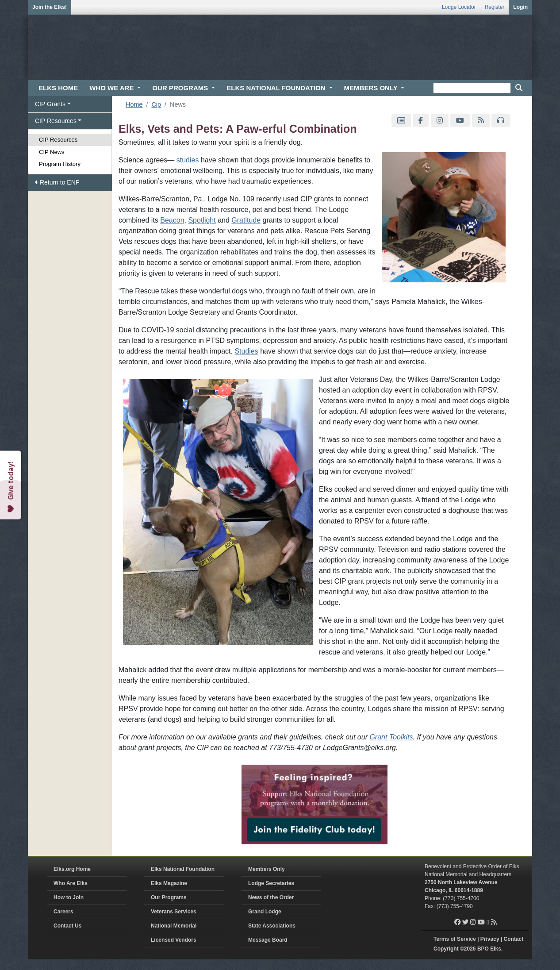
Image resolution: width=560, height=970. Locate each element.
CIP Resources (58, 140)
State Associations (272, 926)
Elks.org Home (72, 869)
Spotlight (202, 220)
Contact (514, 939)
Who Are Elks (71, 883)
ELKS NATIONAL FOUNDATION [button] (277, 88)
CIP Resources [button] (56, 121)
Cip (156, 104)
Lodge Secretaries (271, 883)
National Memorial (174, 926)
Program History (60, 164)
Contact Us (67, 926)
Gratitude (246, 220)
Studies (246, 351)
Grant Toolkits (391, 737)
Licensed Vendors (174, 940)
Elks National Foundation (183, 869)
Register (495, 7)
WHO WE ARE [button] (112, 88)
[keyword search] (472, 88)
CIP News (52, 152)
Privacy (490, 939)
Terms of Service (455, 939)
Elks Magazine (169, 883)
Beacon (172, 220)
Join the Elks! (50, 7)
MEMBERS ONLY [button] (372, 88)
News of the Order (271, 897)
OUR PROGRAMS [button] (181, 88)
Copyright (446, 949)
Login (520, 7)
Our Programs (169, 897)
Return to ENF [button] (57, 182)
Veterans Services (174, 912)
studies (188, 160)
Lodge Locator (459, 7)
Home (134, 104)
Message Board (268, 940)
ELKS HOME (58, 88)
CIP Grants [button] (50, 104)
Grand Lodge (265, 912)
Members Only (267, 869)
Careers (63, 912)
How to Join (69, 897)
